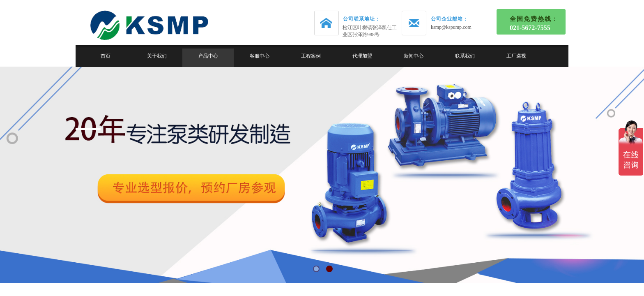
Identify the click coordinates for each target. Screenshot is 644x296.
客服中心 (260, 56)
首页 (106, 56)
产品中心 (208, 56)
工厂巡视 (516, 56)
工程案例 (311, 56)
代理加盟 (362, 56)
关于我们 (157, 56)
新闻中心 (414, 56)
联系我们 (465, 56)
